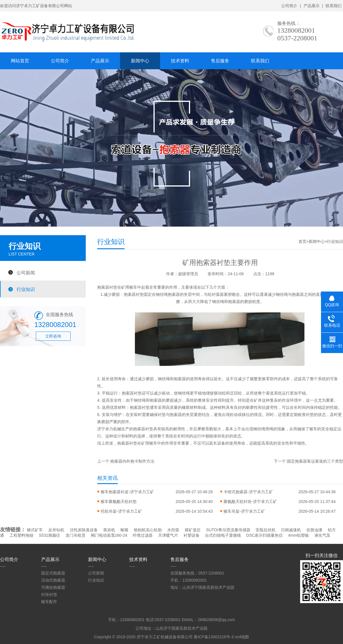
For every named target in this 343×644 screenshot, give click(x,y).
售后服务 (220, 61)
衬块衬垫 (49, 595)
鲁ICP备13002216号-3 (214, 637)
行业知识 (26, 289)
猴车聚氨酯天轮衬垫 (119, 502)
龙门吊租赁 (75, 535)
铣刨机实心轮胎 (148, 530)
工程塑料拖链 (21, 535)
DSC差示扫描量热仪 (265, 535)
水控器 (173, 530)
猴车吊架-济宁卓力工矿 (244, 511)
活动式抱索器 (53, 580)
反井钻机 (56, 530)
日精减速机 (291, 530)
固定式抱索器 (53, 573)
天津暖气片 (168, 535)
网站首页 (20, 61)
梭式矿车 (35, 530)
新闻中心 (140, 61)
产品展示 (312, 6)
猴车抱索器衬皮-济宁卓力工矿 (127, 492)
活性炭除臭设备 (84, 530)
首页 (302, 241)
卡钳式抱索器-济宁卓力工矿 (248, 492)
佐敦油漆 (314, 530)
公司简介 (289, 6)
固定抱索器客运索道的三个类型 (315, 461)
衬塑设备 (192, 535)
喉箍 (124, 530)
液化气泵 (322, 535)
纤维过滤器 (143, 535)
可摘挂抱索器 (53, 587)
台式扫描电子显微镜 (223, 535)
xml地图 (242, 637)
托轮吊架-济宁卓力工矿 (121, 511)
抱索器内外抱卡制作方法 (132, 461)
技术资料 (180, 61)
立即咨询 (53, 336)
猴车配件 (49, 602)
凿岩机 (109, 530)
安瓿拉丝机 (266, 530)
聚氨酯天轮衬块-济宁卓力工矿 (250, 502)
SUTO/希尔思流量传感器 (228, 530)
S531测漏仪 (50, 535)
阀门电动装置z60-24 (109, 535)
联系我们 (334, 6)
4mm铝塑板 (299, 535)
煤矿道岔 (193, 530)
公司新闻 (26, 273)
